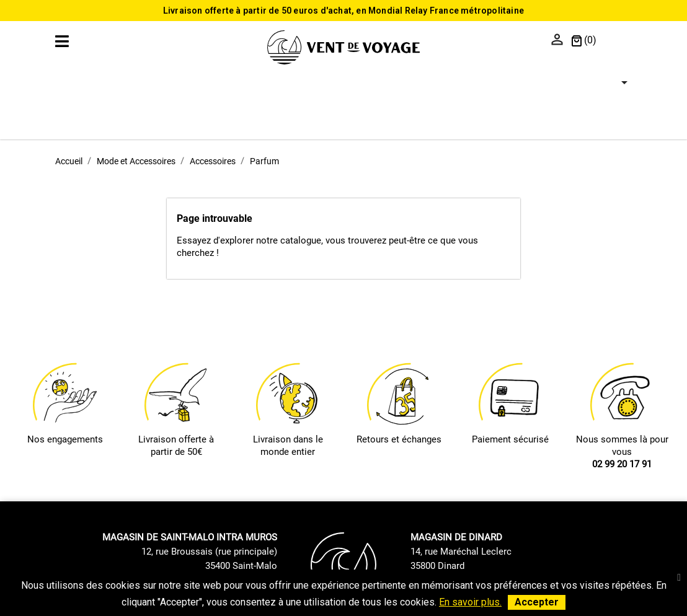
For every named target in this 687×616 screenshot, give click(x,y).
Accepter (537, 602)
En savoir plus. (470, 602)
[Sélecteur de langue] (617, 41)
